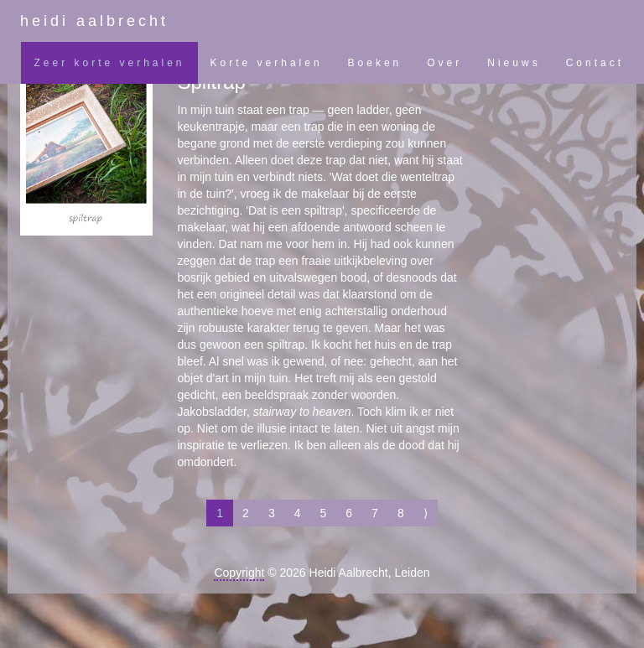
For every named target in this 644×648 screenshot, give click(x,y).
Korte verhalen (267, 63)
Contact (595, 63)
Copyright (239, 573)
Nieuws (514, 63)
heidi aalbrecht (94, 21)
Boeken (375, 63)
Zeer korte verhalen (109, 63)
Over (444, 63)
